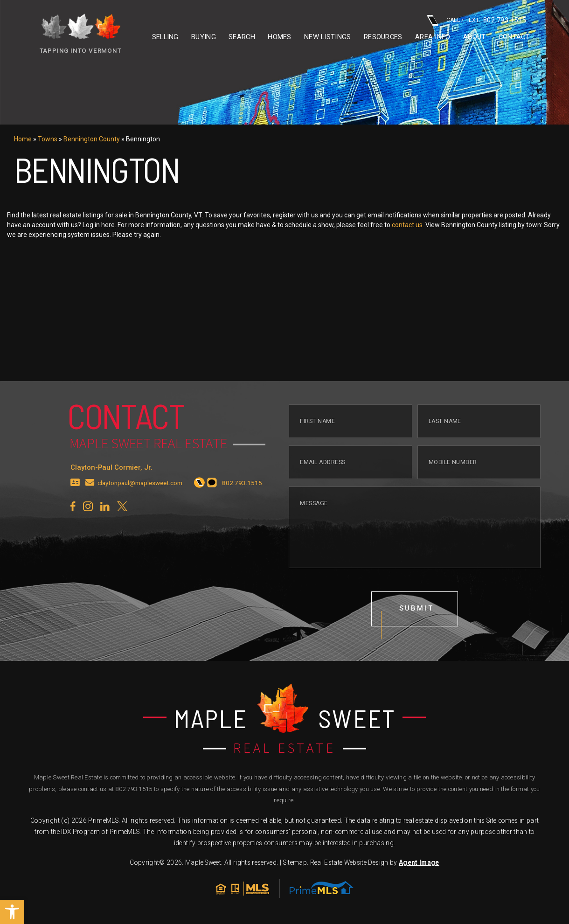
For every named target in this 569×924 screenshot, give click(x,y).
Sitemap (295, 862)
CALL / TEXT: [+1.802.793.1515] (476, 20)
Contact (514, 37)
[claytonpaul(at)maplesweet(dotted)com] (90, 492)
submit (416, 617)
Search (242, 37)
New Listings (328, 37)
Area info (433, 37)
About (474, 37)
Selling (165, 37)
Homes (279, 37)
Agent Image (419, 862)
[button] (12, 912)
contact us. (408, 225)
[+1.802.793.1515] (199, 492)
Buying (204, 37)
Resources (383, 37)
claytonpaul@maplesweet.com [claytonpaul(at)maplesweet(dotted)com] (140, 492)
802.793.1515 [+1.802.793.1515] (134, 789)
